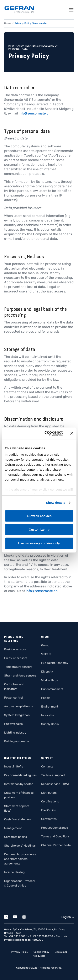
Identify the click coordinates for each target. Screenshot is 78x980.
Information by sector (18, 784)
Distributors (49, 793)
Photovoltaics (13, 724)
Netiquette (39, 956)
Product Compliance (55, 828)
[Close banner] (72, 433)
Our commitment (52, 689)
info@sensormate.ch (35, 113)
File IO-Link (49, 810)
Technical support (53, 775)
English (66, 917)
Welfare (46, 654)
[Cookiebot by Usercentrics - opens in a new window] (46, 433)
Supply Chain (50, 724)
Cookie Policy (41, 952)
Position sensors (15, 649)
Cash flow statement (18, 819)
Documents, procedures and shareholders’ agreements (20, 859)
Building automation (17, 741)
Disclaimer (61, 952)
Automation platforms (19, 706)
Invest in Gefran (15, 767)
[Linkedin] (8, 916)
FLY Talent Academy (55, 663)
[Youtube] (17, 916)
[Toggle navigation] (71, 10)
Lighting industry (15, 733)
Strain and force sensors (20, 676)
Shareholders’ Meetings (20, 846)
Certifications (50, 802)
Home (8, 23)
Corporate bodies (15, 837)
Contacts (47, 767)
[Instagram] (26, 916)
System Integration (17, 715)
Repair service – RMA (55, 784)
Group (45, 645)
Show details (56, 503)
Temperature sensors (18, 667)
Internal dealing (14, 872)
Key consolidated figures (20, 775)
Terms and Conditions (55, 836)
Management (13, 828)
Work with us (50, 680)
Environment (50, 707)
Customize (39, 529)
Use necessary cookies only (39, 543)
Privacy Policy (20, 952)
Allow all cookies (39, 516)
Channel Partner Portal (56, 845)
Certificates (49, 819)
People (46, 698)
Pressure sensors (16, 658)
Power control (13, 698)
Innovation (48, 715)
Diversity (47, 672)
